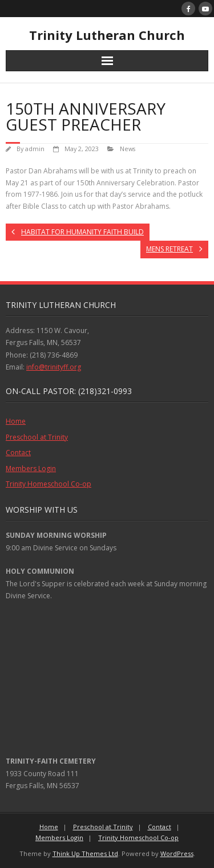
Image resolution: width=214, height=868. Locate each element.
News (128, 149)
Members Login (31, 469)
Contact (18, 453)
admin (35, 149)
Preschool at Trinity (37, 437)
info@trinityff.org (54, 367)
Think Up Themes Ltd (85, 853)
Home (16, 421)
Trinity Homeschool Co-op (49, 484)
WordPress (177, 853)
